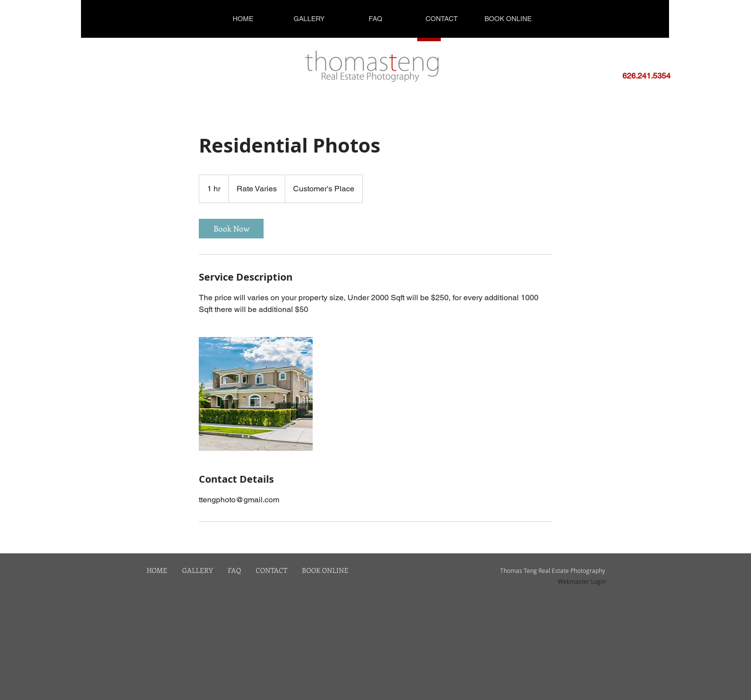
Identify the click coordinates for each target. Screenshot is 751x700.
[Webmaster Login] (581, 581)
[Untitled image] (256, 394)
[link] (231, 229)
